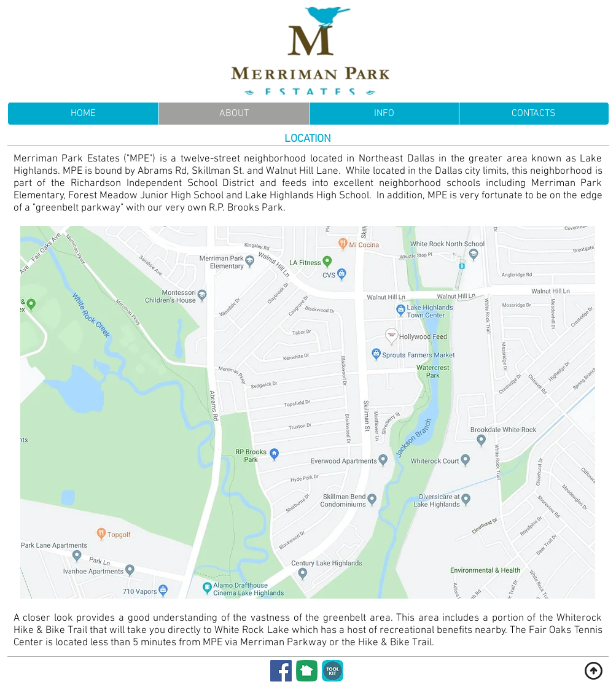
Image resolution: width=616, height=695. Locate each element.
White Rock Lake (251, 631)
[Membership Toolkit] (333, 671)
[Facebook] (281, 671)
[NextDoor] (307, 671)
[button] (384, 114)
